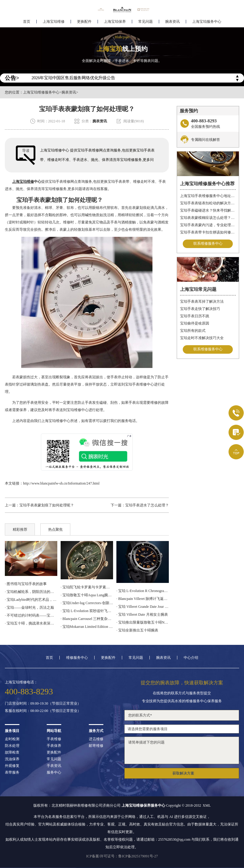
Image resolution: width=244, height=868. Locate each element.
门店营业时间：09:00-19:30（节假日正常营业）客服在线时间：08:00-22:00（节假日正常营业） (43, 707)
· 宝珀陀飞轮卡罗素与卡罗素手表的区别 (87, 587)
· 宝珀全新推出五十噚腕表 (137, 630)
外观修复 (12, 766)
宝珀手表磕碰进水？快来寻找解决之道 (208, 210)
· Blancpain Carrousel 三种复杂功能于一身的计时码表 (87, 619)
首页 (27, 23)
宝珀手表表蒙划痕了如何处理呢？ (47, 505)
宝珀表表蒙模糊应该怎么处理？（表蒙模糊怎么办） (208, 218)
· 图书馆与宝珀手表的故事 (26, 584)
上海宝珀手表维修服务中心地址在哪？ (208, 196)
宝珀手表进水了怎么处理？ (147, 505)
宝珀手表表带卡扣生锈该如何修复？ (208, 232)
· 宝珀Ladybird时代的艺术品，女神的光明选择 (31, 600)
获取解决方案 (183, 773)
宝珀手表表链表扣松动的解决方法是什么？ (208, 203)
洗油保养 (12, 759)
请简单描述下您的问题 (182, 750)
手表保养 (54, 746)
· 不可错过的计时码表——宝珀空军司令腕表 (31, 615)
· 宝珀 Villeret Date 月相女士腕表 (142, 614)
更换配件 (84, 23)
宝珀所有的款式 (193, 331)
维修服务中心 (77, 658)
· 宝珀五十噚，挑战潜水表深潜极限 (31, 623)
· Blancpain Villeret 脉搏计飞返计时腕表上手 (143, 599)
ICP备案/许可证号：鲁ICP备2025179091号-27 (122, 856)
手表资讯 (54, 766)
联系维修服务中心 (208, 244)
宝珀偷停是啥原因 (195, 323)
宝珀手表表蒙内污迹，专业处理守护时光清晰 (208, 225)
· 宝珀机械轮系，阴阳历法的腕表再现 (31, 592)
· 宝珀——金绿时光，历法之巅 (29, 608)
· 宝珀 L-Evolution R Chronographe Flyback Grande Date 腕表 (143, 591)
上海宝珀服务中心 (207, 23)
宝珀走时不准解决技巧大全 (202, 338)
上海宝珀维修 (54, 23)
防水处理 (12, 746)
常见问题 (145, 23)
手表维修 (54, 739)
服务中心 (54, 772)
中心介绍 (191, 658)
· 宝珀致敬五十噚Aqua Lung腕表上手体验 (87, 595)
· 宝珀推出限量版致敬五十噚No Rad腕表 (143, 622)
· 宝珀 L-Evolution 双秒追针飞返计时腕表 (87, 611)
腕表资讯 (172, 23)
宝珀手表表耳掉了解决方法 (202, 301)
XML (207, 805)
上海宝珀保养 (115, 23)
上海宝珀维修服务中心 (41, 92)
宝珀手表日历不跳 (195, 316)
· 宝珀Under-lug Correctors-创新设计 (87, 603)
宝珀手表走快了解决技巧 (200, 309)
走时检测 (12, 739)
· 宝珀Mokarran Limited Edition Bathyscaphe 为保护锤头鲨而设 (87, 627)
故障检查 (12, 752)
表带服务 (12, 772)
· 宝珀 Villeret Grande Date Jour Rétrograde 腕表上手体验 (143, 607)
